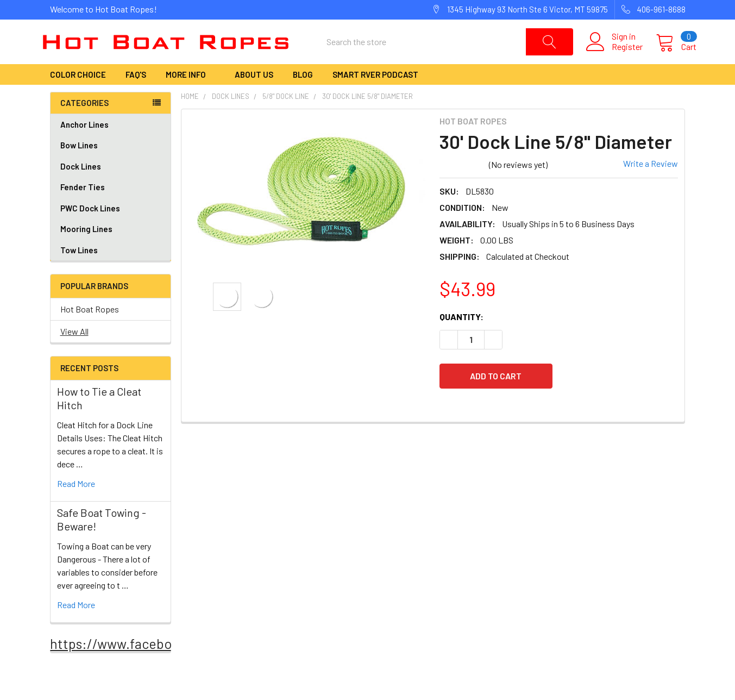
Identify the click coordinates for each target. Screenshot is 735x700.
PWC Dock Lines (90, 230)
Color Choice (78, 97)
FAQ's (136, 97)
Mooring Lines (86, 251)
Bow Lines (111, 168)
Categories (84, 125)
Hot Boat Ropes (90, 331)
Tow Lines (79, 272)
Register (616, 58)
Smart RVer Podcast (375, 97)
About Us (254, 97)
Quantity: (461, 338)
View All (74, 354)
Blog (303, 97)
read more (76, 506)
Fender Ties (111, 210)
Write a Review (651, 185)
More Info (190, 97)
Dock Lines (111, 189)
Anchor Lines (111, 147)
